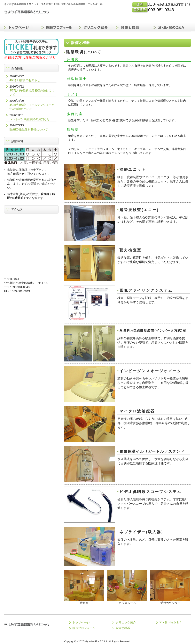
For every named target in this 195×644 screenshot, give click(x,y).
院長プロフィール (60, 27)
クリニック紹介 (97, 27)
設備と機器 (135, 27)
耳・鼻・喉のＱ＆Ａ (172, 27)
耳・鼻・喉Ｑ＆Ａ (170, 622)
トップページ (23, 27)
